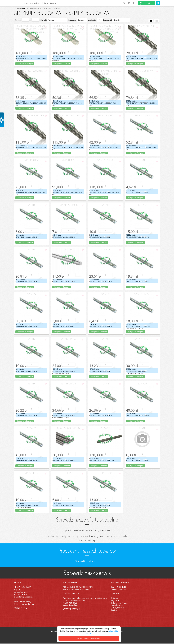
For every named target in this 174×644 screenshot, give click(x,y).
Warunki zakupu (117, 605)
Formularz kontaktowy (23, 602)
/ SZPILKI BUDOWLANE (52, 8)
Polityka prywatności (119, 603)
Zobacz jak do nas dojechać (24, 604)
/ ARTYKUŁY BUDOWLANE (35, 8)
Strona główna (20, 8)
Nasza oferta (35, 3)
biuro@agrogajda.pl (27, 597)
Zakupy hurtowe (118, 608)
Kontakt (53, 3)
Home (25, 3)
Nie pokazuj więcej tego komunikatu (89, 638)
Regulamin (115, 600)
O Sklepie (115, 598)
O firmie (45, 3)
